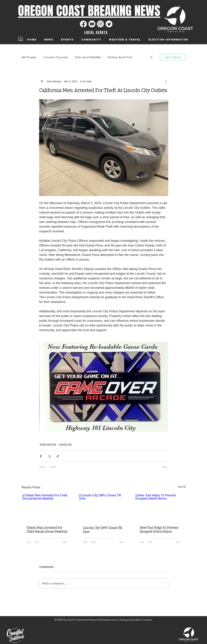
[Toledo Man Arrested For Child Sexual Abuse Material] (47, 508)
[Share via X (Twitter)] (49, 456)
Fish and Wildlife (88, 57)
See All (182, 487)
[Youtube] (92, 24)
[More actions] (166, 81)
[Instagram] (100, 24)
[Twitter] (109, 24)
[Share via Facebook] (41, 456)
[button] (151, 57)
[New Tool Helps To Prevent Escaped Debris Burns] (160, 508)
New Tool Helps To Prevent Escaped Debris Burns (159, 530)
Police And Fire (120, 57)
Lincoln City (65, 444)
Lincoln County (56, 57)
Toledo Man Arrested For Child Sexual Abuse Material (47, 530)
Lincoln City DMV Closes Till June (103, 530)
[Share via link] (58, 456)
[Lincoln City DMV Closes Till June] (104, 508)
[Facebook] (83, 24)
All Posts (29, 57)
